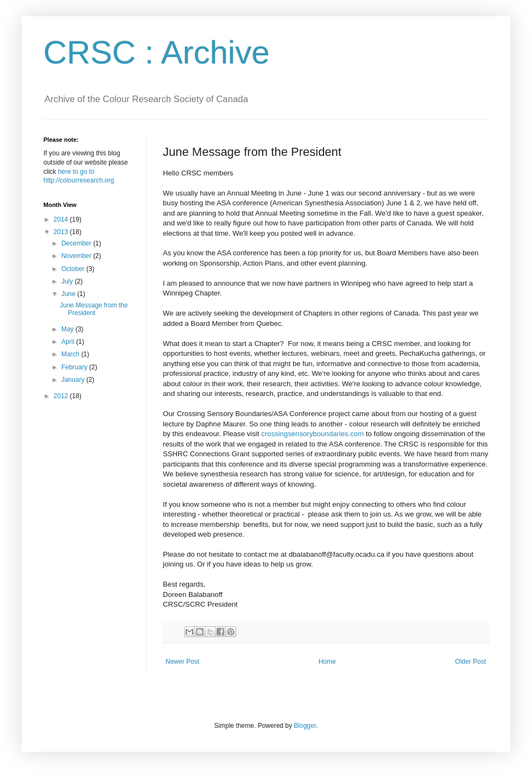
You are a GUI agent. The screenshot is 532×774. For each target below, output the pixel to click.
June (69, 294)
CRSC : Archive (157, 52)
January (74, 380)
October (74, 269)
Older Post (470, 662)
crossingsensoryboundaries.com (312, 434)
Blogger (305, 726)
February (75, 367)
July (68, 281)
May (68, 329)
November (77, 256)
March (71, 354)
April (69, 342)
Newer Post (182, 662)
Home (327, 662)
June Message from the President (94, 309)
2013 (62, 232)
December (77, 243)
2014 (62, 219)
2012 (62, 396)
